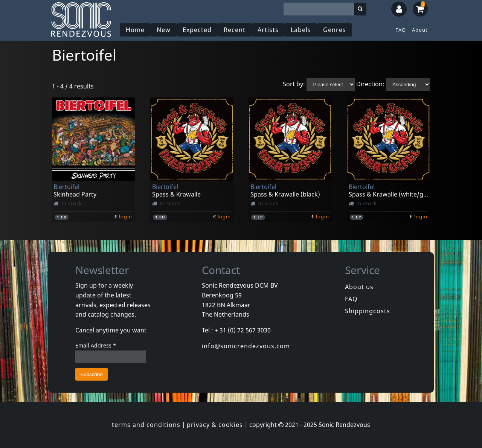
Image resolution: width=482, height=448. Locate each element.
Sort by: (294, 84)
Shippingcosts (368, 311)
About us (359, 287)
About (420, 30)
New (164, 30)
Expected (197, 30)
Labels (301, 30)
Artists (268, 30)
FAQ (401, 30)
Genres (335, 30)
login (126, 216)
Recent (235, 30)
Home (135, 30)
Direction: (370, 84)
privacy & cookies (215, 425)
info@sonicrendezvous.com (246, 346)
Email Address (96, 345)
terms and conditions (146, 425)
